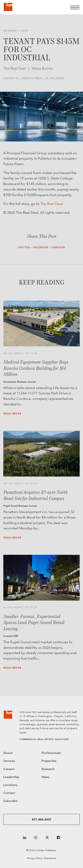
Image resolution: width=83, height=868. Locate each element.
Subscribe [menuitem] (10, 801)
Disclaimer (50, 858)
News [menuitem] (46, 777)
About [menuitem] (8, 753)
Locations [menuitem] (10, 785)
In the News (55, 78)
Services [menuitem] (9, 761)
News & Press (32, 78)
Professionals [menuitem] (51, 753)
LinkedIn (58, 247)
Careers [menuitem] (9, 769)
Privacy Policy (35, 858)
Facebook (41, 247)
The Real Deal (51, 204)
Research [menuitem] (48, 769)
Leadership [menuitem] (11, 777)
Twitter (24, 247)
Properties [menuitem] (49, 761)
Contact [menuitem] (9, 793)
